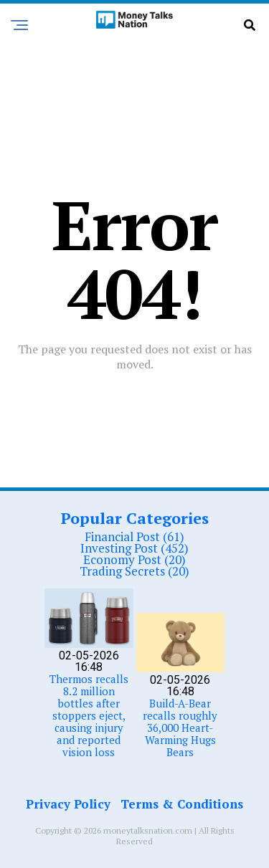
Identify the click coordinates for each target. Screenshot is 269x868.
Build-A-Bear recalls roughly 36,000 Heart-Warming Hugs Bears (180, 728)
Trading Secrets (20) (134, 571)
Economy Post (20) (134, 559)
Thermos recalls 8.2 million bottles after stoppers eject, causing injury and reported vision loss (89, 715)
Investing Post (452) (134, 548)
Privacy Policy (68, 804)
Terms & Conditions (182, 804)
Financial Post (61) (134, 536)
